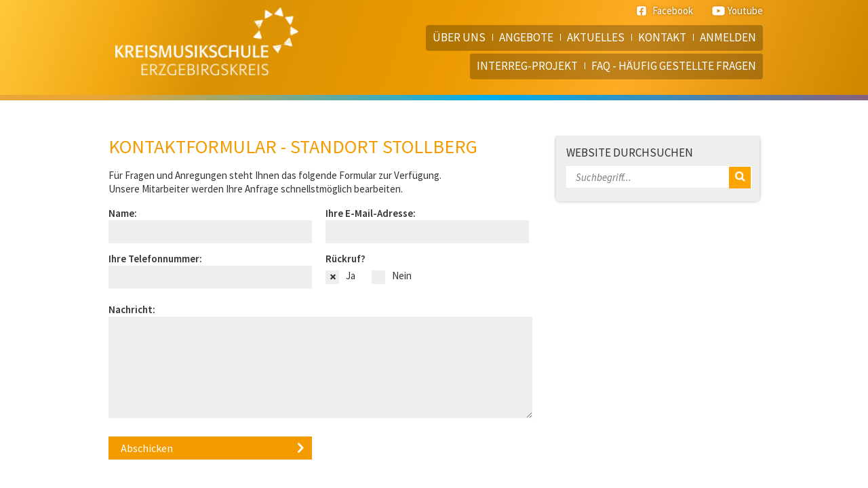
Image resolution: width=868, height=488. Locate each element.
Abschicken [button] (147, 448)
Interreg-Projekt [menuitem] (527, 66)
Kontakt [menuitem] (662, 37)
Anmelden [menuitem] (728, 37)
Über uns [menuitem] (459, 37)
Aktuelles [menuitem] (596, 37)
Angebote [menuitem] (526, 37)
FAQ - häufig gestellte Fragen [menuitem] (674, 66)
